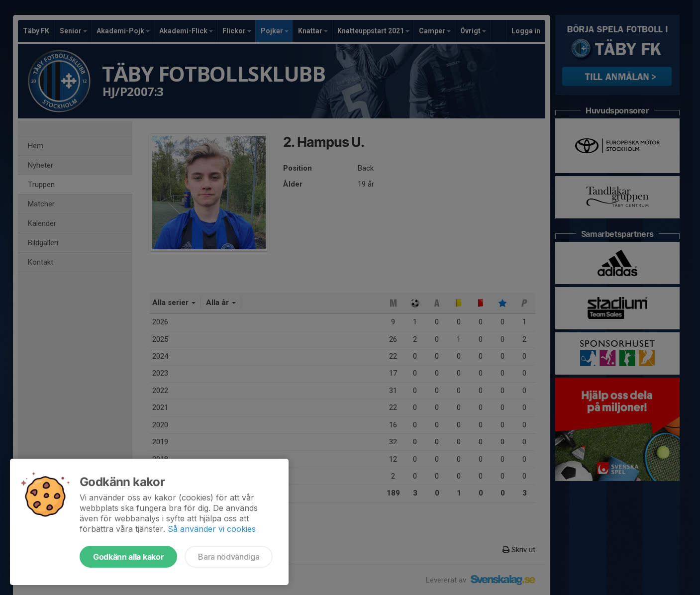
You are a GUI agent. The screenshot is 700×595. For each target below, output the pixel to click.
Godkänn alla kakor (128, 557)
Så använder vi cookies (212, 529)
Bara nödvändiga (229, 557)
